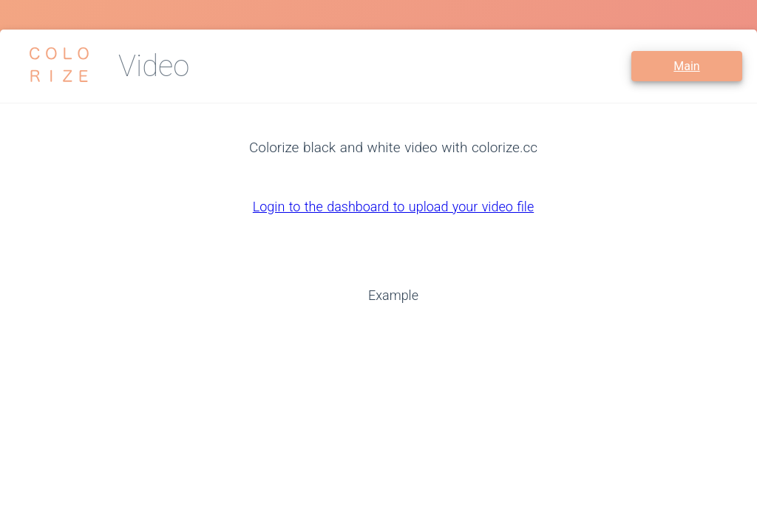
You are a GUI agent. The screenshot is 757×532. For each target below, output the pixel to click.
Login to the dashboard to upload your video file (393, 207)
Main (686, 66)
